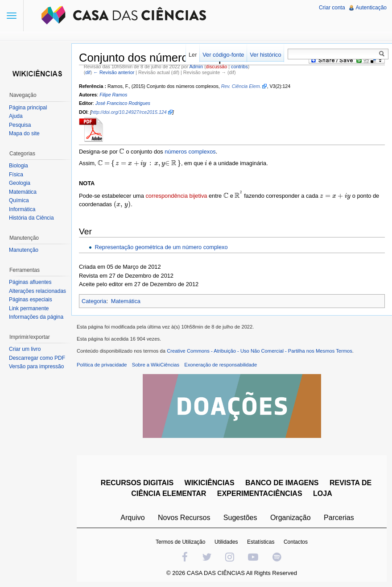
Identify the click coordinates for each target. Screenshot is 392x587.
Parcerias (339, 518)
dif (88, 72)
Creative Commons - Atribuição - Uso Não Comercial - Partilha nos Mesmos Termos (260, 351)
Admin (196, 67)
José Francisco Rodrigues (123, 103)
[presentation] (122, 152)
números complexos (190, 152)
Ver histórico (265, 55)
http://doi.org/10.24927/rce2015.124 (129, 112)
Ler (193, 55)
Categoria (94, 301)
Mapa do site (24, 133)
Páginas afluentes (30, 282)
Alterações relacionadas (37, 291)
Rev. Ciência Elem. (241, 86)
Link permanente (29, 308)
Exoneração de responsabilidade (221, 365)
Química (19, 200)
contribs (239, 67)
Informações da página (36, 317)
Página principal (28, 108)
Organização (291, 518)
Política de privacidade (102, 365)
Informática (22, 209)
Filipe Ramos (113, 95)
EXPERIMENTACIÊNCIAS (260, 493)
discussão (217, 67)
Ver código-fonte (223, 55)
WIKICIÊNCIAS (210, 483)
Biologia (19, 166)
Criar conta (332, 8)
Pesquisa (20, 125)
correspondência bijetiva (176, 196)
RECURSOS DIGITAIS (137, 483)
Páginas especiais (31, 300)
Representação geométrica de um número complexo (161, 247)
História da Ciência (31, 218)
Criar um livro (25, 349)
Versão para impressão (36, 366)
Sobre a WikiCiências (156, 365)
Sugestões (240, 518)
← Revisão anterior (114, 72)
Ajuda (16, 116)
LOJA (323, 493)
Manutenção (24, 250)
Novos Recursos (184, 518)
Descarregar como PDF (37, 358)
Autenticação (371, 8)
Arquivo (132, 518)
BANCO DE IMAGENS (282, 483)
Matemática (126, 301)
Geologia (20, 183)
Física (16, 175)
